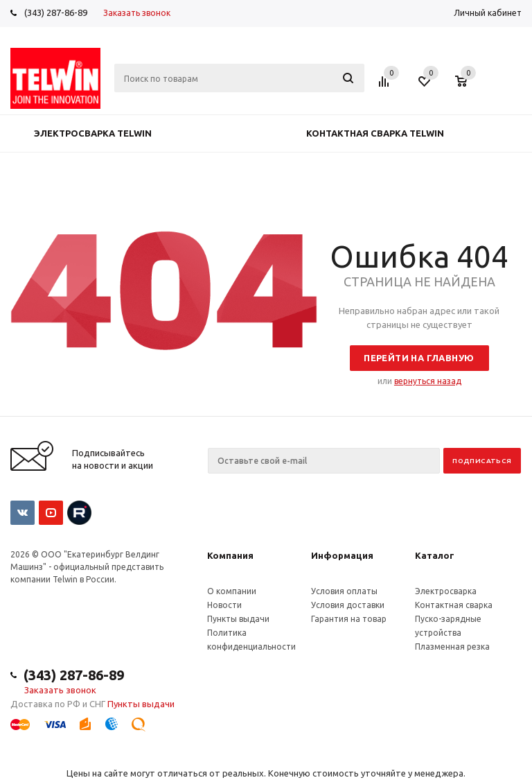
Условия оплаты (344, 591)
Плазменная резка (452, 647)
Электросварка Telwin (93, 133)
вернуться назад (428, 381)
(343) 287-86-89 (56, 12)
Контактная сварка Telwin (375, 133)
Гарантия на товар (349, 619)
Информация (342, 555)
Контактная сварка (454, 605)
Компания (230, 555)
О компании (232, 591)
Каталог (435, 555)
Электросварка (446, 591)
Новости (224, 605)
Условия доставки (348, 605)
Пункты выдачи (238, 619)
